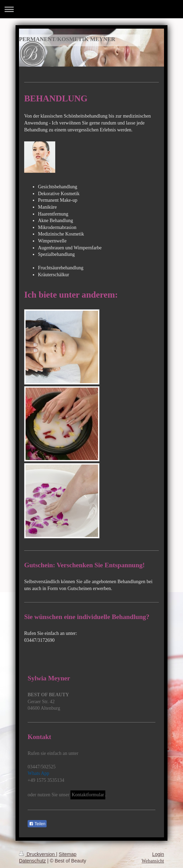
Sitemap (68, 854)
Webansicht (153, 861)
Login (158, 854)
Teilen (37, 824)
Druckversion (37, 854)
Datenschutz (32, 861)
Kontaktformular (88, 795)
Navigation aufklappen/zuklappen (91, 9)
